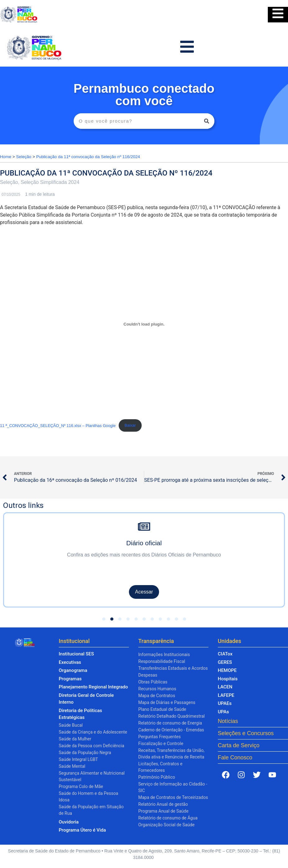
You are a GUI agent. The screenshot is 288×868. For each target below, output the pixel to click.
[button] (104, 619)
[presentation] (13, 555)
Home (6, 157)
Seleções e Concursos (246, 733)
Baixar (130, 425)
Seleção (24, 157)
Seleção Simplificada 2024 (50, 182)
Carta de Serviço (239, 745)
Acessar (144, 592)
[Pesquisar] (207, 121)
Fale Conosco (235, 758)
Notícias (228, 721)
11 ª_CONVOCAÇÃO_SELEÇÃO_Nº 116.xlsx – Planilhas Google (58, 425)
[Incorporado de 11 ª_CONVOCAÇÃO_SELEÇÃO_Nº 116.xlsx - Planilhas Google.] (144, 324)
